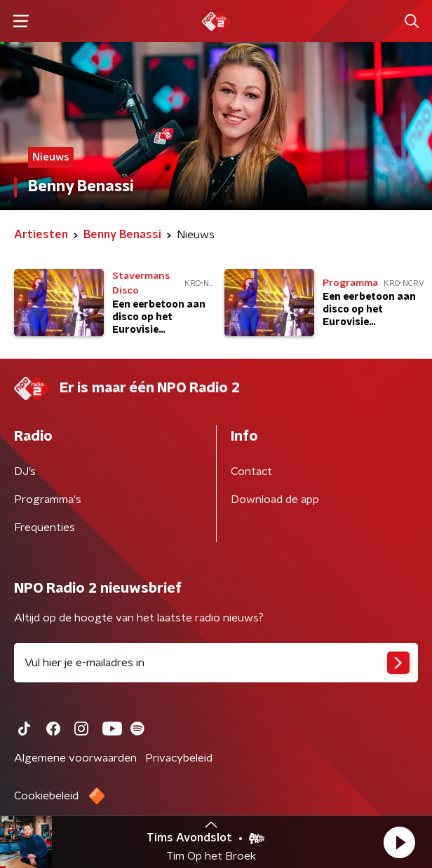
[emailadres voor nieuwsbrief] (216, 663)
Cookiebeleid (46, 796)
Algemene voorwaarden (75, 758)
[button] (399, 842)
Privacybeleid (179, 758)
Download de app (275, 500)
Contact (251, 471)
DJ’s (25, 471)
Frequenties (45, 528)
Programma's (48, 500)
